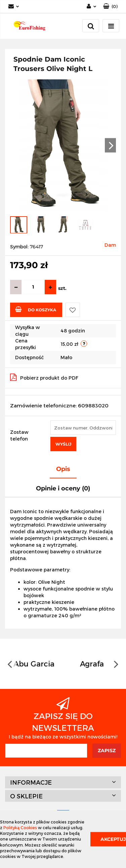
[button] (110, 7)
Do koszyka (36, 309)
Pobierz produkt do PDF (44, 377)
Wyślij (63, 444)
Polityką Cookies (20, 827)
